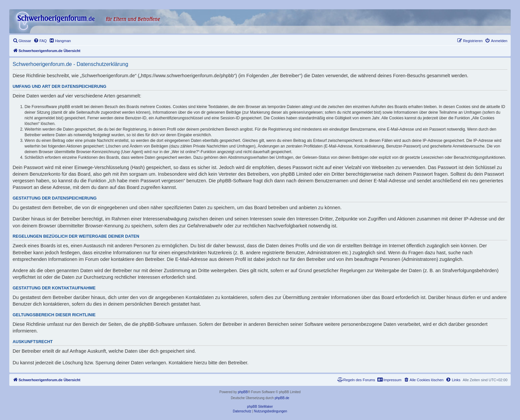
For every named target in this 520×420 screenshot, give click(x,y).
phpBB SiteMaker (260, 407)
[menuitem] (22, 41)
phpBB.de (282, 398)
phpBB (243, 392)
